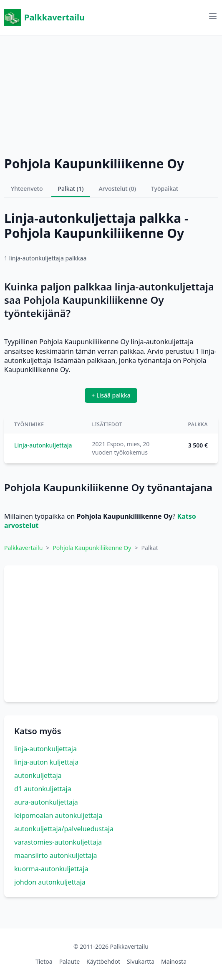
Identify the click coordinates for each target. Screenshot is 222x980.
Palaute (69, 961)
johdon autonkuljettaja (50, 882)
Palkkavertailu (44, 17)
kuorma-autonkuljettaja (51, 869)
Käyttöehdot (103, 961)
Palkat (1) (71, 189)
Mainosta (174, 961)
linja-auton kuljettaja (46, 762)
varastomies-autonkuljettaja (58, 842)
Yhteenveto (27, 189)
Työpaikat (165, 189)
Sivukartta (141, 961)
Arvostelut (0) (117, 189)
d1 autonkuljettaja (43, 789)
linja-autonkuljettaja (45, 749)
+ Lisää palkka (111, 395)
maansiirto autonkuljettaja (56, 855)
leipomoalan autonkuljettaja (58, 815)
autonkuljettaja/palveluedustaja (64, 829)
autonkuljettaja (38, 775)
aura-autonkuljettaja (46, 802)
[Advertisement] (111, 94)
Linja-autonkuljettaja (43, 445)
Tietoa (44, 961)
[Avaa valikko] (213, 16)
